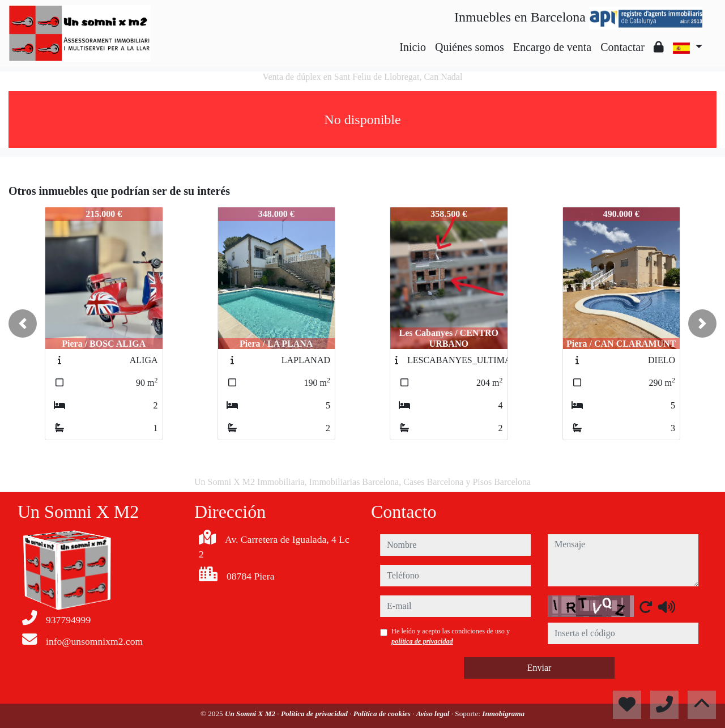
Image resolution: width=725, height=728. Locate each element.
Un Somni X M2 (251, 714)
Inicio (413, 47)
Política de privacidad (315, 714)
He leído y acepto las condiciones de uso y (451, 636)
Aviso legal (434, 714)
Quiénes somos (470, 47)
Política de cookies (383, 714)
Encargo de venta (552, 47)
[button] (23, 323)
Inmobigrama (503, 714)
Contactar (622, 47)
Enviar (540, 668)
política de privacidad (422, 641)
